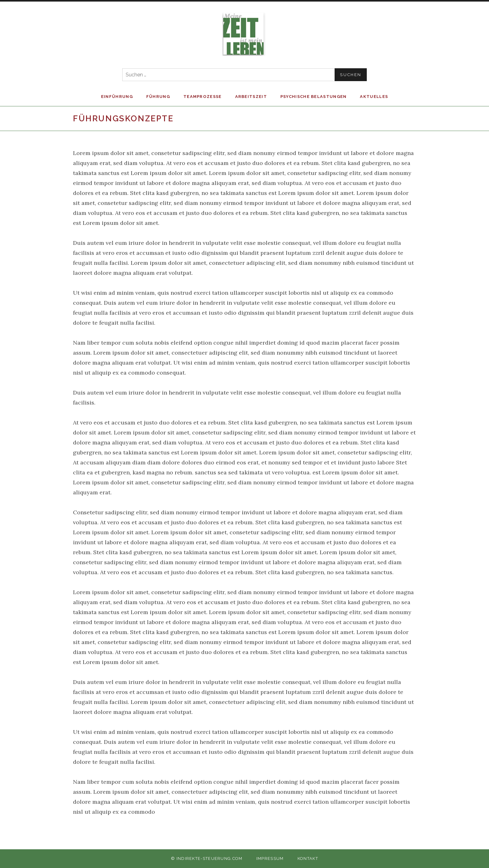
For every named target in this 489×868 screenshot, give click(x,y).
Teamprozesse (203, 97)
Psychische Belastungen (314, 97)
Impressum (270, 858)
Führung (158, 97)
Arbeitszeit (251, 97)
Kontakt (308, 858)
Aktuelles (374, 97)
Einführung (117, 97)
